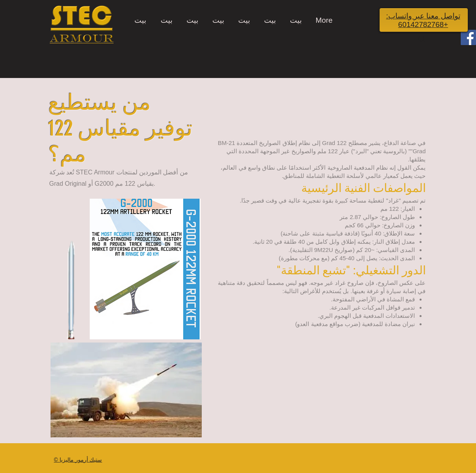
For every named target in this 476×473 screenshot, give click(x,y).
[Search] (422, 39)
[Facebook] (468, 37)
